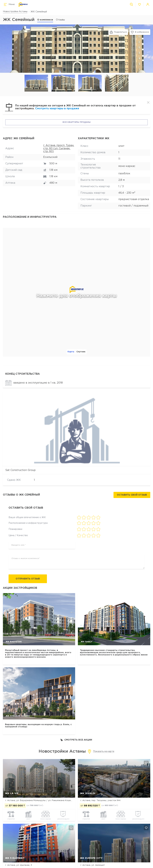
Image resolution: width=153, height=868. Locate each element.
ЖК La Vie (12, 793)
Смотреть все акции (76, 740)
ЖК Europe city (91, 858)
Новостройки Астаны (15, 12)
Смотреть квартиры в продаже (57, 109)
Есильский (50, 157)
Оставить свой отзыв (132, 495)
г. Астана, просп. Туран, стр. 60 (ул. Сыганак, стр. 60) (59, 148)
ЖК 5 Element (15, 858)
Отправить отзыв (28, 579)
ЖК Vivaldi (88, 793)
